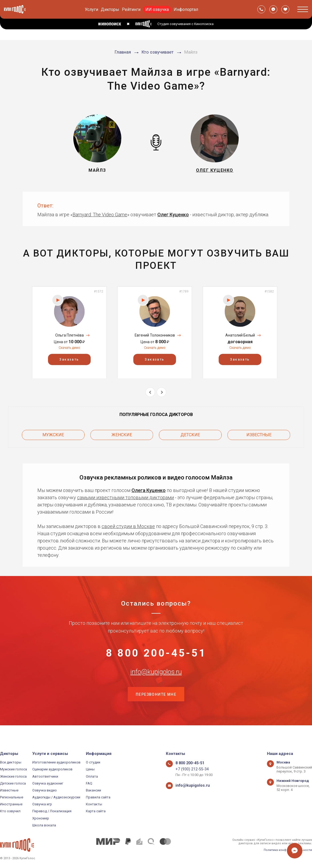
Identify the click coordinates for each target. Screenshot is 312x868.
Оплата (92, 776)
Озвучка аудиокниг (48, 783)
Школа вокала (44, 825)
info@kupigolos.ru (156, 679)
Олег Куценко (173, 215)
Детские (190, 433)
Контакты (94, 804)
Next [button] (161, 392)
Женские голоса (13, 776)
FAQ (89, 783)
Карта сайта (96, 811)
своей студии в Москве (128, 523)
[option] (69, 332)
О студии (93, 762)
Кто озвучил (10, 811)
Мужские (53, 433)
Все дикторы (11, 762)
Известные (259, 433)
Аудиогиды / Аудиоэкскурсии (56, 797)
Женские (122, 433)
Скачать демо (69, 348)
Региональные (12, 797)
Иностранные (11, 804)
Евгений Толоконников (155, 335)
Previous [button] (150, 392)
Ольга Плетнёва (69, 335)
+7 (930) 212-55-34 (190, 769)
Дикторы (110, 9)
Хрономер (41, 818)
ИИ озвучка (157, 9)
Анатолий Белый (240, 335)
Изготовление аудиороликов (56, 762)
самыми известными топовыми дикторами (125, 494)
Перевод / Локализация (52, 811)
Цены (90, 769)
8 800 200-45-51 (156, 653)
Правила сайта (98, 797)
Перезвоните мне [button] (156, 706)
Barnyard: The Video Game (100, 215)
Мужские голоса (13, 769)
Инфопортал (186, 9)
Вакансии (93, 790)
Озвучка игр (42, 804)
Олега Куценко (149, 487)
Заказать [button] (69, 359)
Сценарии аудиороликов (52, 769)
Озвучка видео (45, 790)
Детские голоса (13, 783)
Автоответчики (45, 776)
